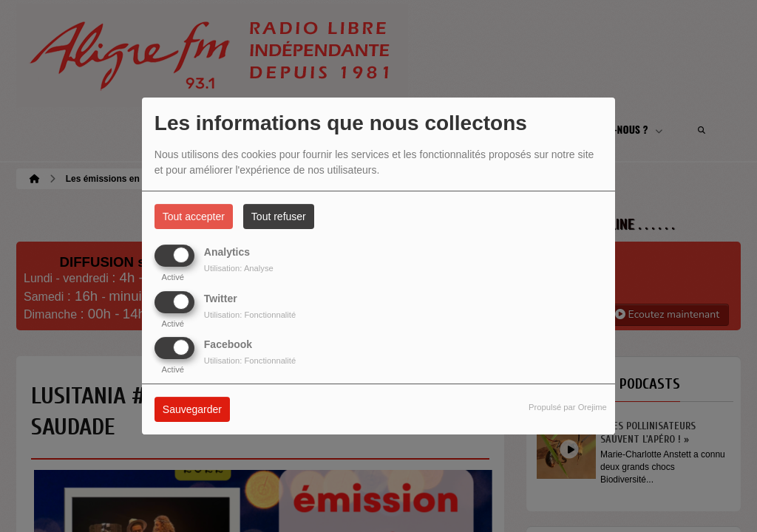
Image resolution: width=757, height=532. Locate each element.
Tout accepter (194, 216)
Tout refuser (279, 216)
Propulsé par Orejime (568, 407)
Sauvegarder (192, 409)
